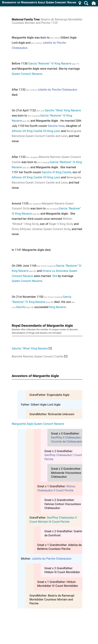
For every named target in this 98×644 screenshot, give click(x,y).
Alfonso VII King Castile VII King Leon (36, 131)
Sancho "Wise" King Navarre (63, 110)
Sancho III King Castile (57, 172)
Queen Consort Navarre (27, 74)
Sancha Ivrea (56, 126)
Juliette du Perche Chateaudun (57, 90)
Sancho (21, 307)
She (55, 276)
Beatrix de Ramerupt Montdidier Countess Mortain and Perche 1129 (47, 21)
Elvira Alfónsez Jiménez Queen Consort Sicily (41, 229)
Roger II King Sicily (61, 224)
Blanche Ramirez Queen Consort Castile (38, 356)
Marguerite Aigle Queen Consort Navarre (38, 424)
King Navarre (58, 307)
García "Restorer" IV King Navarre (50, 64)
